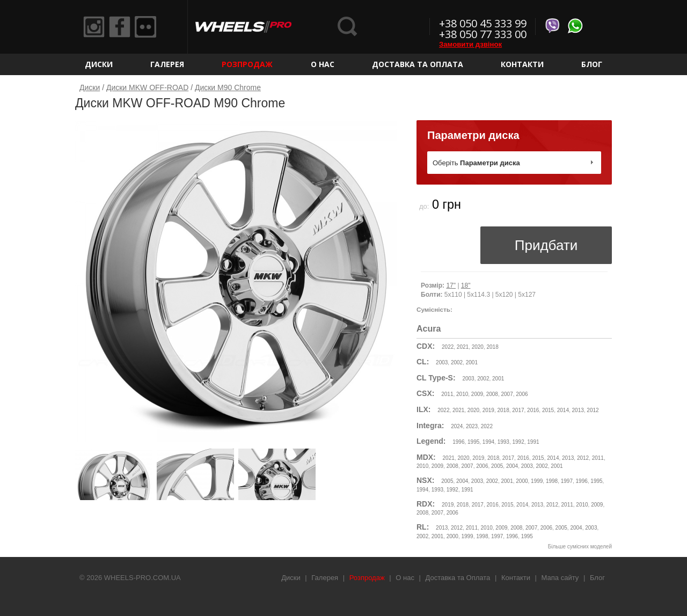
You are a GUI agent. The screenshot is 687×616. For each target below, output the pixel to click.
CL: (423, 362)
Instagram (94, 27)
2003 (442, 362)
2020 (478, 347)
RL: (423, 527)
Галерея (167, 64)
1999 (537, 481)
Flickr (145, 27)
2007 (507, 394)
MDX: (426, 457)
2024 (457, 426)
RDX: (426, 504)
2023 (472, 426)
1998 (552, 481)
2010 (462, 394)
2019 (488, 410)
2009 (477, 394)
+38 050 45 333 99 (483, 23)
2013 (578, 410)
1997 (567, 481)
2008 (492, 394)
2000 (522, 481)
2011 (447, 394)
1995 (473, 442)
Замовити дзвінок (470, 44)
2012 (593, 410)
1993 (503, 442)
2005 (497, 466)
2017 (518, 410)
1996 (458, 442)
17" (451, 285)
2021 (463, 347)
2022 (448, 347)
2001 (472, 362)
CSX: (425, 393)
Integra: (430, 426)
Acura (429, 329)
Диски (99, 64)
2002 (457, 362)
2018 (492, 347)
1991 (533, 442)
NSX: (425, 480)
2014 (563, 410)
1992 (518, 442)
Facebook (120, 27)
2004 (512, 466)
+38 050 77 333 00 (483, 34)
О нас (323, 64)
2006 (522, 394)
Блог (592, 64)
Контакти (522, 64)
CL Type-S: (436, 378)
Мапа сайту (560, 578)
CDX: (426, 346)
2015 (548, 410)
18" (466, 285)
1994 (488, 442)
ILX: (423, 409)
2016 (533, 410)
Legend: (431, 441)
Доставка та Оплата (418, 64)
